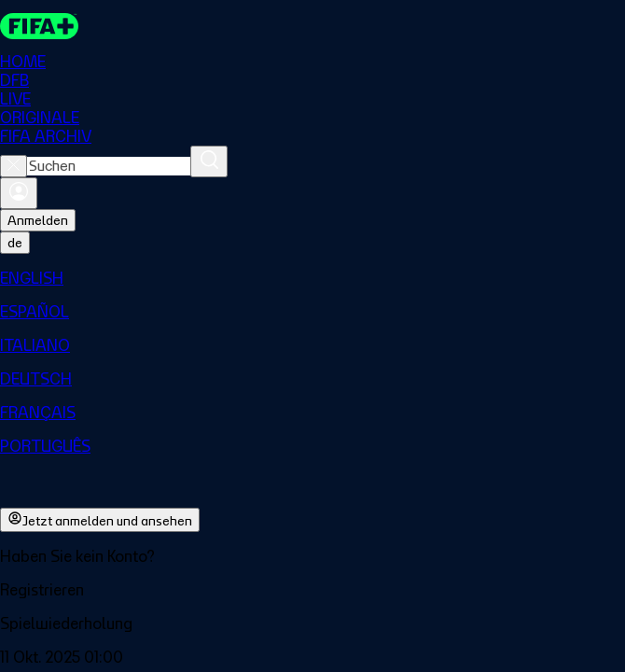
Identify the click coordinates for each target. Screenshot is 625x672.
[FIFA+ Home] (39, 26)
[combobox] (109, 166)
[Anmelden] (19, 193)
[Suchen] (209, 161)
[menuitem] (312, 278)
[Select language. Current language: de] (15, 243)
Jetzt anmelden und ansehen (100, 520)
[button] (312, 590)
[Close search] (14, 166)
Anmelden (38, 220)
